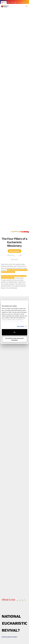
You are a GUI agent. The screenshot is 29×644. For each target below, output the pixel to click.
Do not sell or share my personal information (14, 339)
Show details (21, 326)
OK (14, 332)
